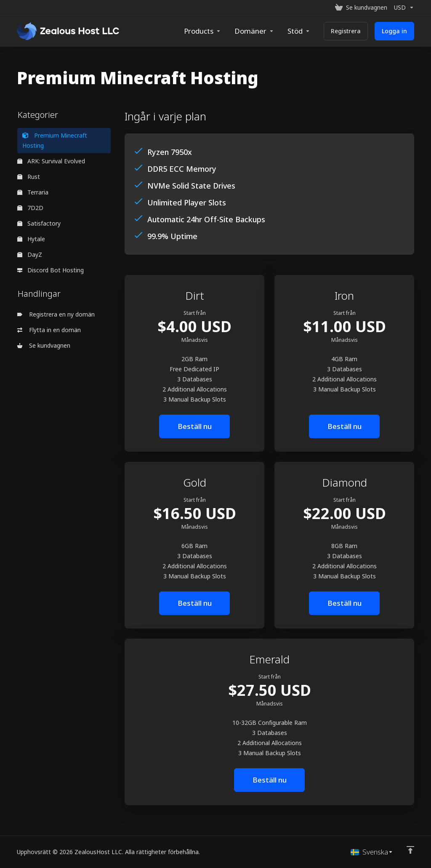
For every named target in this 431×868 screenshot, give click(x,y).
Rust (29, 177)
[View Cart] (361, 8)
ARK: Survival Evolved (51, 161)
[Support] (299, 31)
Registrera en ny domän (56, 314)
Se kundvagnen (44, 345)
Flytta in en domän (49, 330)
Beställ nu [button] (195, 426)
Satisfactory (39, 223)
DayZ (30, 254)
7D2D (30, 208)
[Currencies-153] (402, 8)
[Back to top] (410, 850)
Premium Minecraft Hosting (55, 140)
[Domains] (254, 31)
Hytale (31, 239)
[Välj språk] (372, 852)
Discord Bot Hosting (51, 270)
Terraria (33, 192)
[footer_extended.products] (202, 31)
